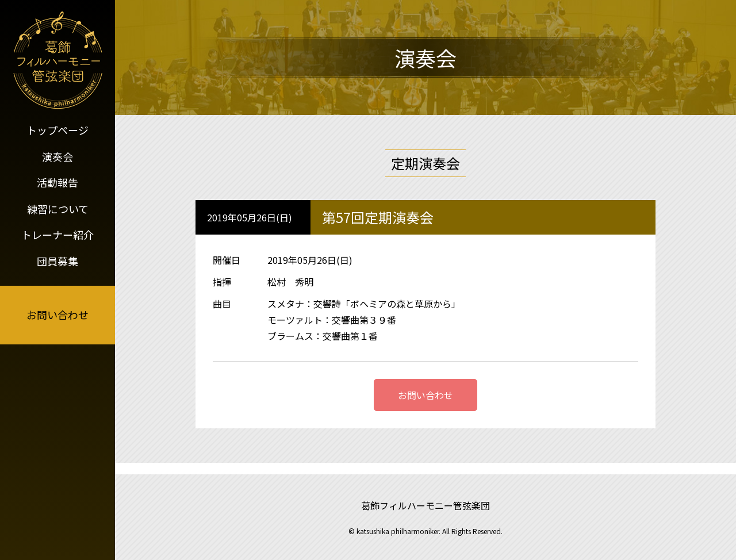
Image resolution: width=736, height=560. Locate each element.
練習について (58, 209)
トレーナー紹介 (57, 235)
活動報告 (57, 182)
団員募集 (57, 261)
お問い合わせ (57, 314)
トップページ (57, 130)
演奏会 (57, 156)
